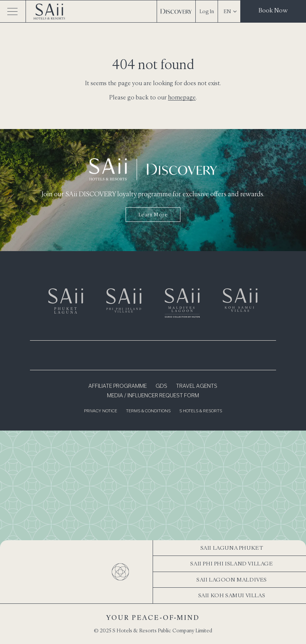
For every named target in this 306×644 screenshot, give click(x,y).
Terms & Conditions (148, 411)
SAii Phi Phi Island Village (232, 563)
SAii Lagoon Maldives (232, 579)
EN (230, 11)
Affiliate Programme (118, 386)
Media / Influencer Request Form (153, 396)
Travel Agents (197, 386)
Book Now (273, 10)
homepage (182, 97)
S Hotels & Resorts (201, 411)
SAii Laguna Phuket (232, 548)
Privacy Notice (101, 411)
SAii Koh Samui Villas (232, 595)
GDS (161, 386)
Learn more (153, 215)
